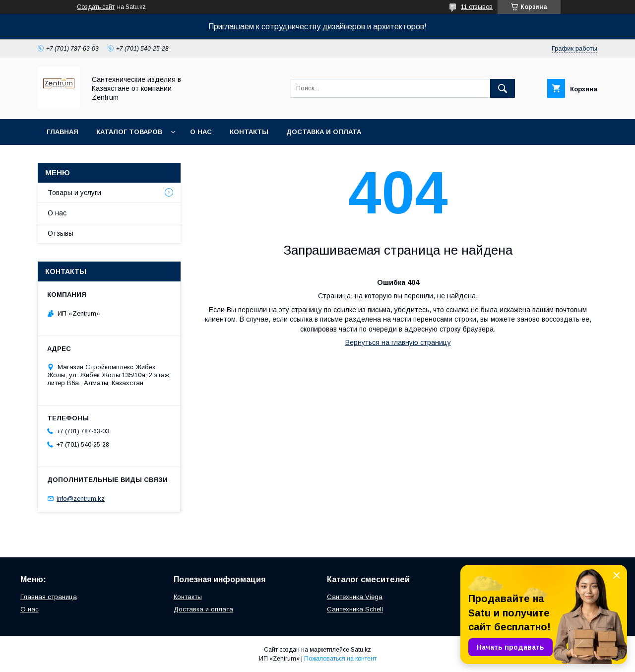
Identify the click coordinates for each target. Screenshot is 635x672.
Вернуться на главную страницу (398, 342)
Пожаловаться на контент (340, 659)
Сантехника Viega (355, 597)
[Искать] (503, 88)
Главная (63, 132)
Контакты (249, 132)
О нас (201, 132)
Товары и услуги (74, 193)
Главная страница (49, 597)
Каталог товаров (129, 132)
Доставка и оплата (324, 132)
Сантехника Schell (355, 609)
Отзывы (61, 233)
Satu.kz (361, 650)
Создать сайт (96, 7)
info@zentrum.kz (81, 499)
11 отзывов (477, 7)
